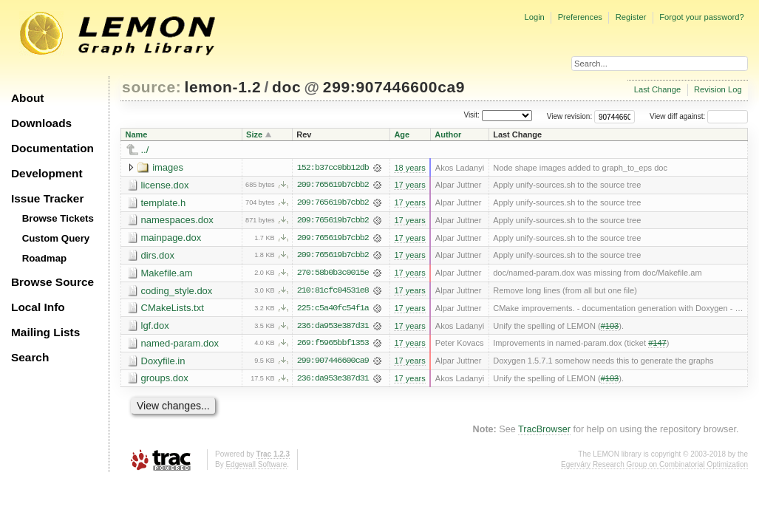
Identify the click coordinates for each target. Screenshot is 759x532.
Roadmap (45, 258)
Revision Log (718, 89)
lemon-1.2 (223, 87)
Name (137, 134)
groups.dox (165, 380)
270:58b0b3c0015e (333, 274)
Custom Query (56, 238)
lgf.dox (155, 327)
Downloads (41, 123)
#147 (657, 345)
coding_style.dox (177, 291)
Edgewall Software (256, 467)
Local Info (38, 307)
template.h (164, 203)
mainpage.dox (171, 238)
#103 (610, 327)
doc (286, 87)
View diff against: (699, 116)
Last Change (657, 89)
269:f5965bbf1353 (333, 345)
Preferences (580, 17)
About (27, 98)
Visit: (472, 116)
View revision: (570, 116)
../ (145, 150)
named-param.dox (180, 345)
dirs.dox (158, 256)
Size (254, 134)
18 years (409, 168)
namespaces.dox (177, 221)
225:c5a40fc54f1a (333, 310)
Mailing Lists (45, 332)
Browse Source (52, 282)
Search (30, 357)
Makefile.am (167, 274)
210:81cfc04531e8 (333, 292)
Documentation (52, 148)
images (168, 167)
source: (152, 87)
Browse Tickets (58, 218)
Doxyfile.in (163, 362)
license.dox (165, 185)
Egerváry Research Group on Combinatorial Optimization (654, 467)
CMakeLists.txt (173, 309)
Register (631, 17)
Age (402, 134)
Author (448, 134)
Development (47, 173)
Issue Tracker (47, 198)
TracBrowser (544, 432)
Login (534, 17)
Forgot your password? (701, 17)
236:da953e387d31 (333, 327)
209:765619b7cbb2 (333, 185)
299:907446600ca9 (394, 87)
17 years (409, 185)
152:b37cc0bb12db (333, 168)
